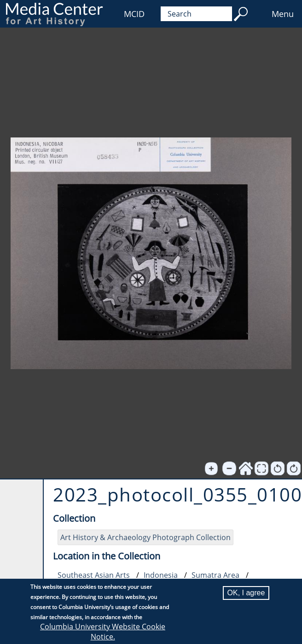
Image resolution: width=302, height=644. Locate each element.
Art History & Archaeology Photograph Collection (145, 537)
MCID (134, 14)
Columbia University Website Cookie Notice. (103, 632)
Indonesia (161, 575)
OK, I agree (246, 593)
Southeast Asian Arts (94, 575)
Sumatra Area (215, 575)
